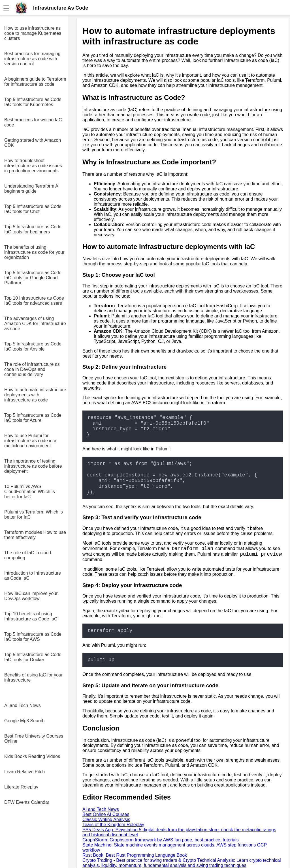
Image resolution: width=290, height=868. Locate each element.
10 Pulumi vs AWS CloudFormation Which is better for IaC (30, 492)
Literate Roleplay (21, 787)
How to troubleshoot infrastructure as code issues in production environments (33, 166)
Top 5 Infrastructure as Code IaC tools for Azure (33, 418)
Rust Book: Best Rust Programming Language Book (135, 855)
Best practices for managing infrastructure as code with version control (32, 59)
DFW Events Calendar (27, 802)
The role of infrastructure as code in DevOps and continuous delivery (32, 369)
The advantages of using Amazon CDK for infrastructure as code (35, 324)
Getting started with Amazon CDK (33, 143)
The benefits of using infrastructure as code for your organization (34, 252)
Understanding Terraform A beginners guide (31, 189)
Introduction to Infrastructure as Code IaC (33, 576)
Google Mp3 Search (24, 721)
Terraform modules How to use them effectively (35, 535)
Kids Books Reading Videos (32, 756)
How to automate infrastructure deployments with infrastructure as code (35, 395)
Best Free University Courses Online (34, 739)
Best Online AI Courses (106, 814)
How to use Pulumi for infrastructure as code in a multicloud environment (30, 441)
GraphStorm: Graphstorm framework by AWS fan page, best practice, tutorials (161, 840)
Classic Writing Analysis (106, 819)
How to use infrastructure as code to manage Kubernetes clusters (33, 33)
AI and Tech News (23, 705)
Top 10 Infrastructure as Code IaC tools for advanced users (34, 301)
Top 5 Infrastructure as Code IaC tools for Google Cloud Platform (33, 278)
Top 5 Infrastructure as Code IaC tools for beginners (33, 229)
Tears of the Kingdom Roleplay (113, 825)
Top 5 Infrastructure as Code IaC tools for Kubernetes (33, 102)
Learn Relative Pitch (24, 772)
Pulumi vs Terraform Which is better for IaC (34, 514)
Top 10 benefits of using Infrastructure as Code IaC (31, 616)
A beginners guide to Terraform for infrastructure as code (35, 82)
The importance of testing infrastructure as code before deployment (33, 466)
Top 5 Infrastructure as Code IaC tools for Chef (33, 209)
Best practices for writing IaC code (33, 122)
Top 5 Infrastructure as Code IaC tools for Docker (33, 657)
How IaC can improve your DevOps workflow (31, 596)
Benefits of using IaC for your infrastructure (33, 677)
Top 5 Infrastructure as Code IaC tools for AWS (33, 637)
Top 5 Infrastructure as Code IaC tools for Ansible (33, 346)
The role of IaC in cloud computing (28, 555)
